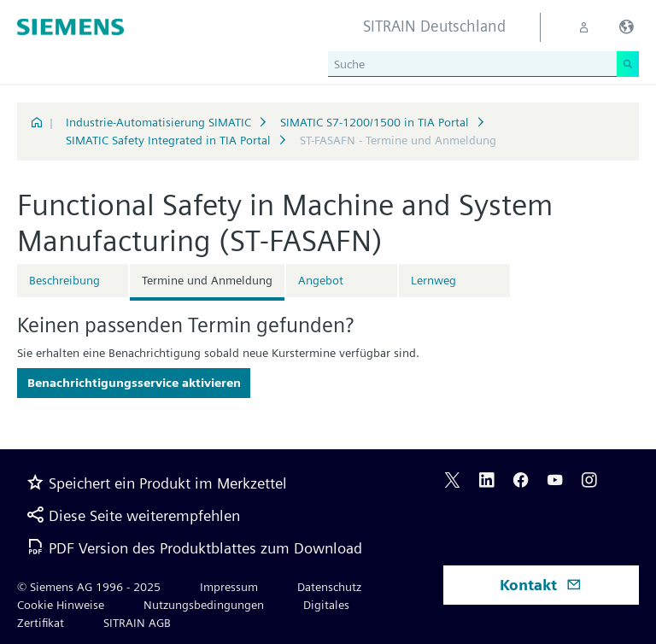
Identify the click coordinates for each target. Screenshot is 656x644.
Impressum (229, 587)
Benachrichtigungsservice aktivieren (134, 383)
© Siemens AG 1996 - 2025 (89, 587)
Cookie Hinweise (61, 605)
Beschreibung (64, 280)
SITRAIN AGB (137, 623)
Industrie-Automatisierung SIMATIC (158, 122)
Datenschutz (329, 587)
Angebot (321, 280)
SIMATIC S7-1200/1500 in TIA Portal (375, 122)
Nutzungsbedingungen (204, 605)
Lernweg (433, 280)
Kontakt (541, 585)
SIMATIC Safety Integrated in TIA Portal (168, 140)
